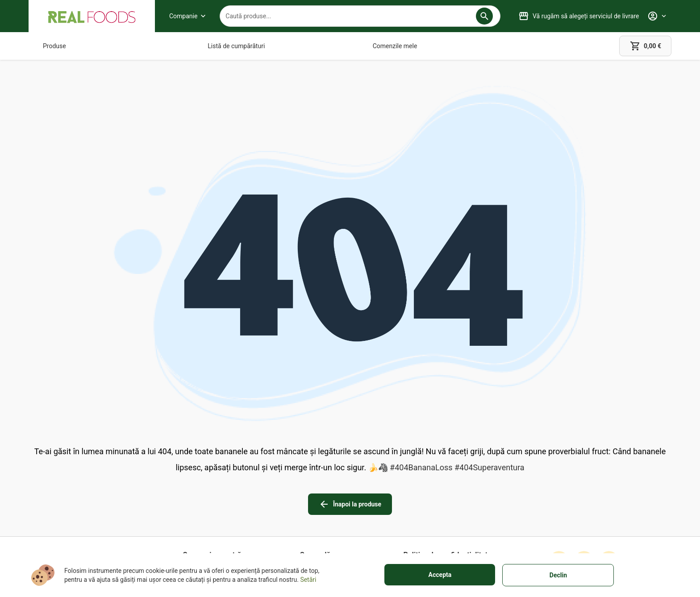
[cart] (645, 46)
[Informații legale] (448, 481)
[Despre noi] (212, 468)
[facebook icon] (559, 461)
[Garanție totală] (323, 468)
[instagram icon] (584, 461)
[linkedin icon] (609, 461)
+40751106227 (94, 492)
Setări (308, 580)
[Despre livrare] (323, 481)
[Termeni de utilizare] (448, 468)
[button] (484, 16)
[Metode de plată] (323, 493)
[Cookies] (448, 493)
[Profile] (657, 16)
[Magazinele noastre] (212, 481)
